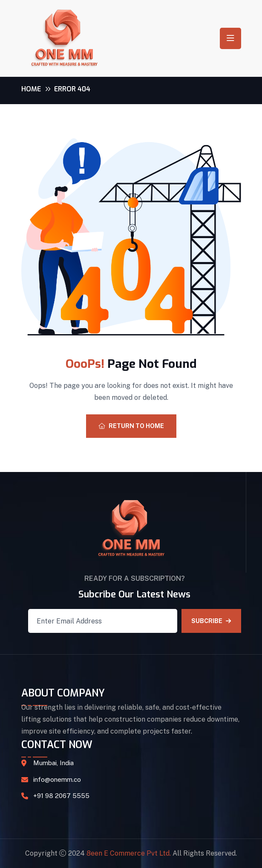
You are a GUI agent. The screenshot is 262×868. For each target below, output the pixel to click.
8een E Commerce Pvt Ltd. (129, 853)
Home (31, 89)
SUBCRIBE (211, 621)
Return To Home (131, 426)
